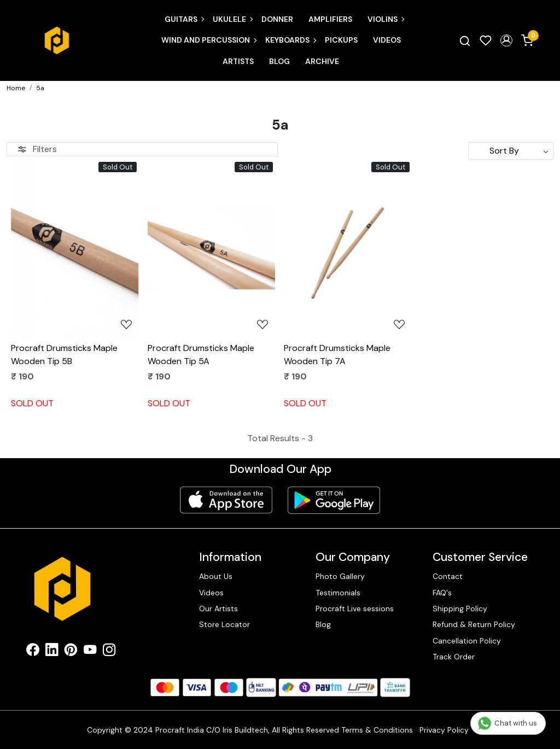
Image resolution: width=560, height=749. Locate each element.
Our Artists (218, 608)
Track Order (454, 657)
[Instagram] (109, 652)
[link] (465, 40)
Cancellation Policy (467, 641)
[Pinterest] (71, 652)
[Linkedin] (52, 652)
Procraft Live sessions (355, 608)
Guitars (184, 19)
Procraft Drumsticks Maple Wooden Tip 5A (201, 355)
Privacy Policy (444, 730)
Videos (387, 40)
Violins (386, 19)
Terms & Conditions (377, 730)
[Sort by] (511, 151)
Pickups (341, 40)
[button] (506, 40)
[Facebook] (33, 652)
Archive (322, 61)
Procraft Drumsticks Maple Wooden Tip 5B (64, 355)
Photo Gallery (340, 576)
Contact (448, 576)
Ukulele (232, 19)
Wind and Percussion (209, 40)
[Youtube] (90, 652)
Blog (279, 61)
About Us (216, 576)
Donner (277, 19)
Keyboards (290, 40)
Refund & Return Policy (474, 624)
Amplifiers (330, 19)
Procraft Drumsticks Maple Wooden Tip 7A (337, 355)
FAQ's (442, 593)
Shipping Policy (460, 608)
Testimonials (338, 593)
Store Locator (224, 624)
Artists (238, 61)
